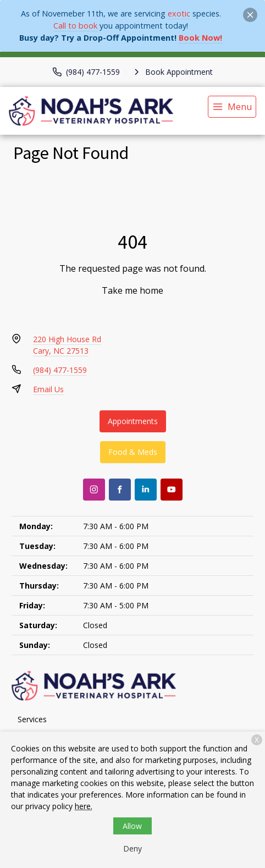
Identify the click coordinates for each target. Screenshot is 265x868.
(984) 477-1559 (60, 370)
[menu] (232, 107)
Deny (132, 848)
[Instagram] (94, 490)
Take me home (132, 290)
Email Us (48, 389)
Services (32, 719)
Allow (132, 826)
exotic (179, 13)
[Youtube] (172, 490)
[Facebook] (120, 490)
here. (84, 806)
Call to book (75, 26)
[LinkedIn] (146, 490)
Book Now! (200, 38)
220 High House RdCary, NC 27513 (67, 345)
